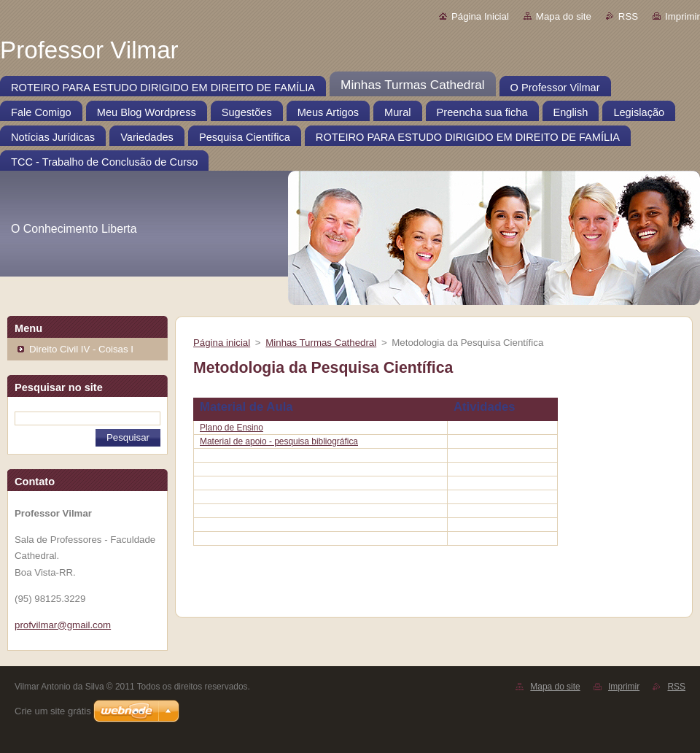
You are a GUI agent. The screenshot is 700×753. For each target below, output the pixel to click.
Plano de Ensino (232, 428)
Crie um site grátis (53, 711)
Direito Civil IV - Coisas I (81, 349)
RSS (628, 16)
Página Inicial (480, 16)
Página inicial (222, 343)
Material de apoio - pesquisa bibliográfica (279, 441)
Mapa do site (564, 16)
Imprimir (682, 16)
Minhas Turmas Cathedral (321, 343)
